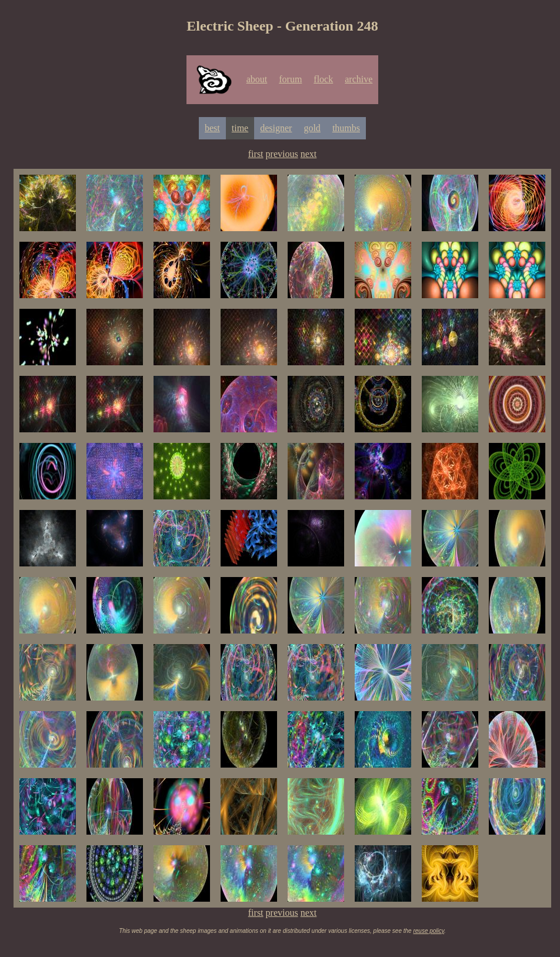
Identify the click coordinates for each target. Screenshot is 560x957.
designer (276, 128)
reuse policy (429, 931)
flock (323, 79)
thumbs (346, 128)
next (309, 154)
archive (359, 79)
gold (312, 128)
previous (282, 154)
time (240, 128)
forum (290, 79)
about (257, 79)
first (256, 154)
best (212, 128)
